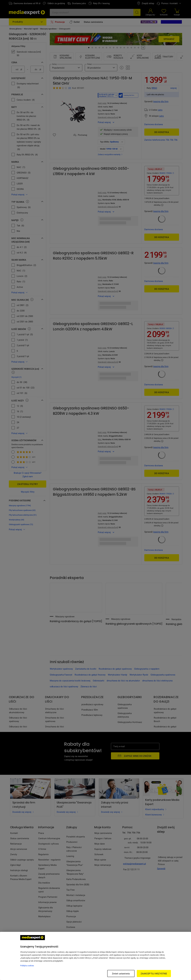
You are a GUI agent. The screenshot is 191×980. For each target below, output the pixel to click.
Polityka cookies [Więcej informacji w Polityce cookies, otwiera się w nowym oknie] (27, 966)
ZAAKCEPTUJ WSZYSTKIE (154, 973)
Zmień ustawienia (121, 973)
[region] (95, 956)
